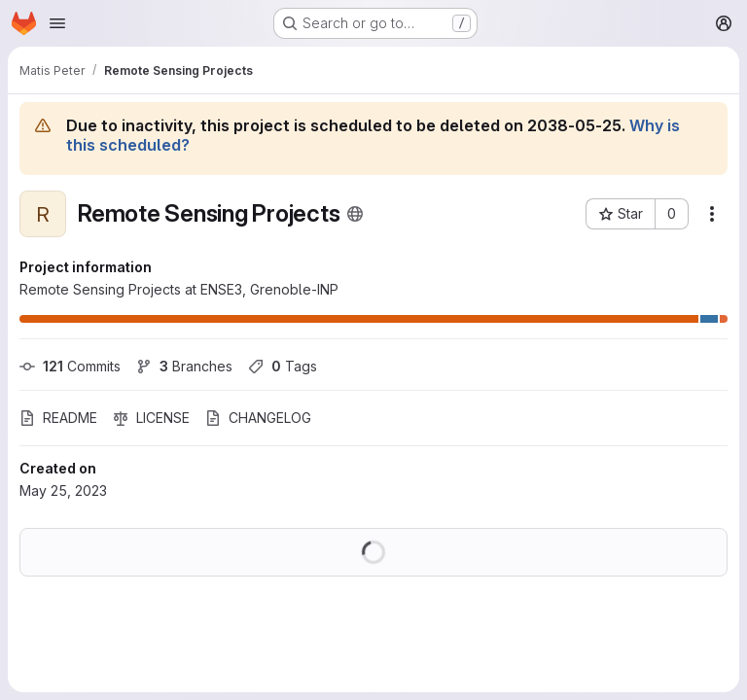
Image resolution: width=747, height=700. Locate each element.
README (58, 418)
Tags (283, 366)
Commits (70, 366)
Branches (184, 366)
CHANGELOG (258, 418)
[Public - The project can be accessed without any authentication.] (355, 214)
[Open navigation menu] (57, 23)
